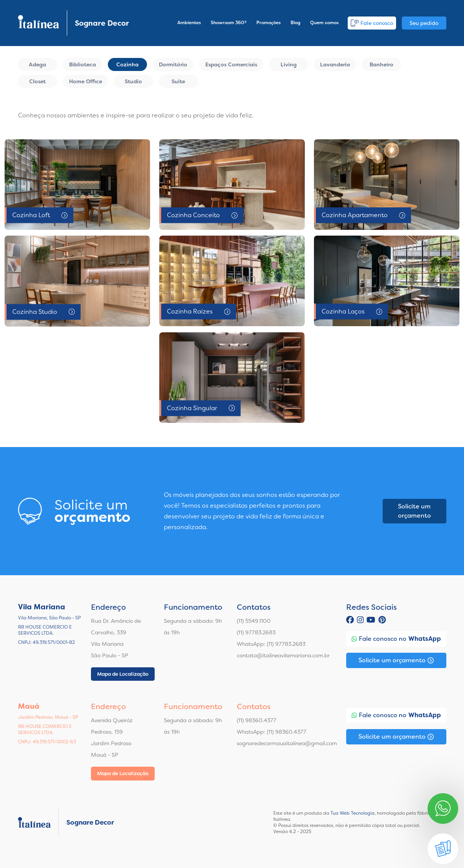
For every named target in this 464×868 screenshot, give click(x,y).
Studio (133, 81)
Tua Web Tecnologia (353, 813)
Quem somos (324, 23)
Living (289, 64)
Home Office (86, 81)
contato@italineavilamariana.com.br (283, 655)
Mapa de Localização (123, 674)
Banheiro (381, 64)
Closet (37, 81)
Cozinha (127, 64)
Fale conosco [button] (372, 23)
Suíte (178, 81)
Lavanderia (335, 64)
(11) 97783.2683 (256, 632)
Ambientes (189, 23)
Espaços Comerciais (231, 64)
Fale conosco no (396, 639)
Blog (296, 23)
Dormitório (173, 64)
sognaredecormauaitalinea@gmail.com (287, 743)
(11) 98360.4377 (257, 720)
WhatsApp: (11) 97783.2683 (271, 644)
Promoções (269, 23)
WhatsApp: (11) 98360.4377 (272, 732)
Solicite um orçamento (414, 511)
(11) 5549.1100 (254, 621)
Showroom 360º (229, 23)
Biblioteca (83, 64)
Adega (37, 64)
